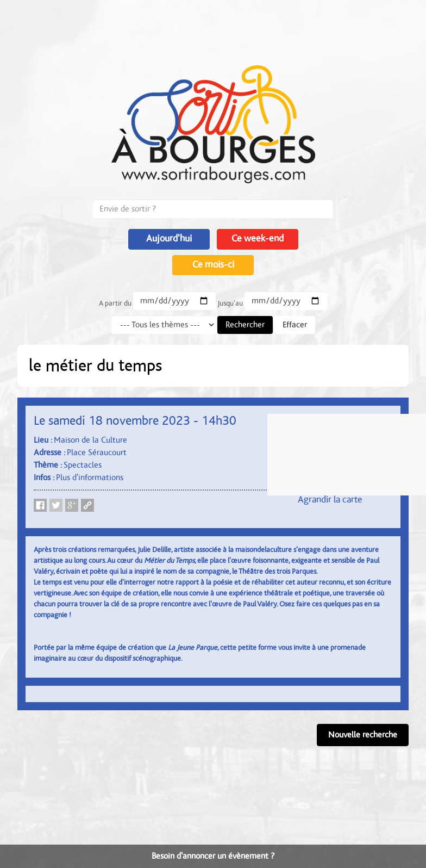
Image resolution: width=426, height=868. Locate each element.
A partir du (115, 303)
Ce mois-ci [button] (213, 265)
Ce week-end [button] (258, 239)
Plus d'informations (90, 478)
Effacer (295, 325)
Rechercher (245, 325)
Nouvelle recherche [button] (363, 735)
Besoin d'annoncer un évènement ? (213, 856)
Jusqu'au (230, 303)
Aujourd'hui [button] (169, 239)
